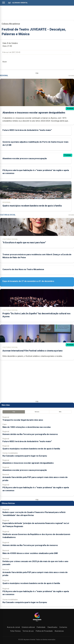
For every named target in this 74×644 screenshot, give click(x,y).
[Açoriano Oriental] (37, 621)
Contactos (63, 627)
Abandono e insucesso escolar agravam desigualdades (34, 112)
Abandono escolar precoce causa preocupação (25, 158)
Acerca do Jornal (13, 627)
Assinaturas (59, 631)
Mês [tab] (60, 412)
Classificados (52, 627)
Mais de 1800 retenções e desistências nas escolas (27, 427)
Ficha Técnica (15, 631)
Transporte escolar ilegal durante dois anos (23, 420)
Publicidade (41, 627)
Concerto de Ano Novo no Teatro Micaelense (23, 269)
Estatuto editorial (28, 627)
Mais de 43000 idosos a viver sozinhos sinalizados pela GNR (30, 553)
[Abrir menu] (4, 3)
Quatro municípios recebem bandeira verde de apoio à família (32, 206)
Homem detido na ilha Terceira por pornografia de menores (30, 434)
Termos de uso (28, 631)
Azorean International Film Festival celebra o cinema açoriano (33, 351)
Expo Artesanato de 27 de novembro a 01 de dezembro (28, 281)
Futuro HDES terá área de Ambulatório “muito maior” (27, 130)
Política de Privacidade (44, 631)
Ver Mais (71, 76)
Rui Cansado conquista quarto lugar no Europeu (25, 456)
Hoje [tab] (14, 412)
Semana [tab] (37, 412)
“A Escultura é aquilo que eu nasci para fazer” (24, 243)
